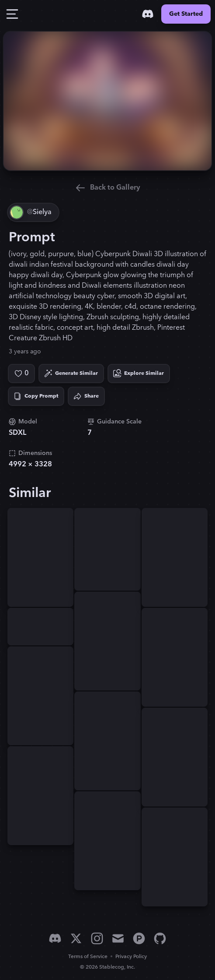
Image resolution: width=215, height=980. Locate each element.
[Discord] (148, 14)
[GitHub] (160, 938)
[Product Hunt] (139, 938)
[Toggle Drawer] (12, 14)
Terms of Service (88, 957)
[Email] (118, 938)
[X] (76, 938)
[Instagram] (97, 938)
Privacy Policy (131, 957)
